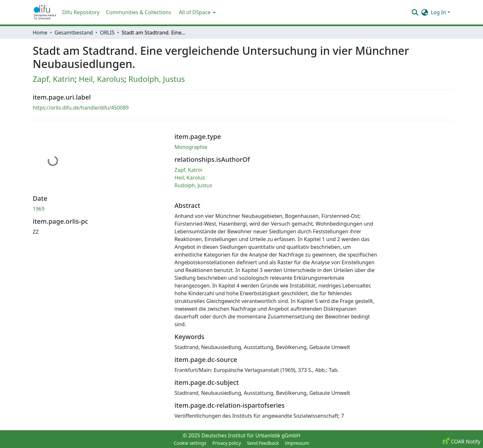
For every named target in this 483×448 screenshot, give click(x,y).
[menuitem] (197, 12)
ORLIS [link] (107, 33)
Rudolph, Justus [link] (156, 79)
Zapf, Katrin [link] (54, 79)
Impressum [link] (297, 443)
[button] (45, 12)
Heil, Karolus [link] (102, 79)
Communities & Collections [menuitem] (139, 12)
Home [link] (40, 33)
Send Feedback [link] (263, 443)
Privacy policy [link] (227, 443)
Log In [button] (439, 12)
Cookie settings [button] (190, 443)
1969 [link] (39, 209)
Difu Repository (81, 12)
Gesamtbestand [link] (74, 33)
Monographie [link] (191, 147)
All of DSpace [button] (195, 12)
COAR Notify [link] (462, 442)
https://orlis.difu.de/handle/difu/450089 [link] (81, 108)
